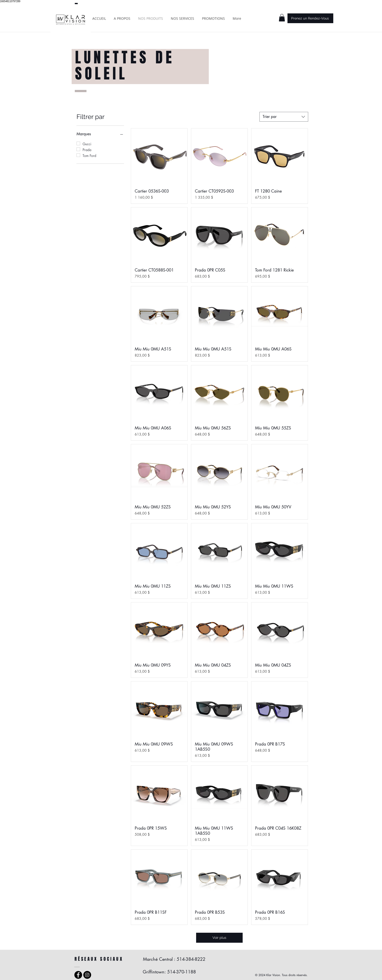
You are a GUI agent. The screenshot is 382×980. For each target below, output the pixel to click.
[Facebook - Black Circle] (78, 975)
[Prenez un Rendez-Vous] (310, 18)
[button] (282, 18)
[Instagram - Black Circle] (87, 975)
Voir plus (219, 938)
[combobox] (284, 117)
